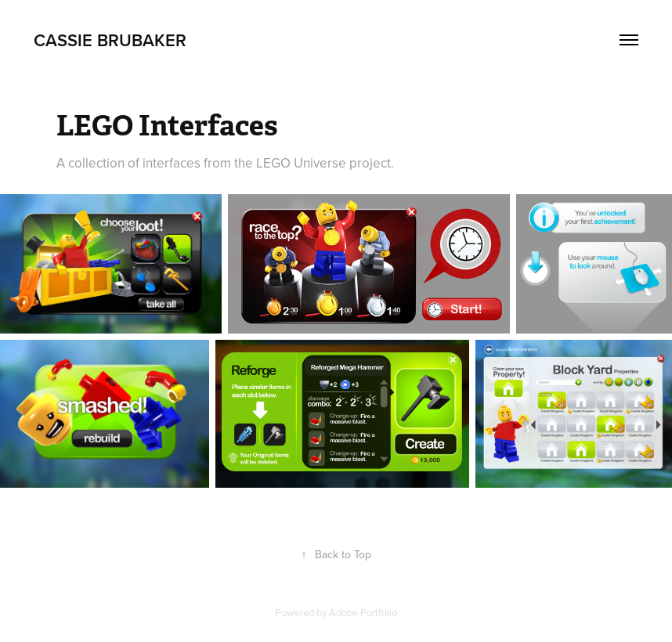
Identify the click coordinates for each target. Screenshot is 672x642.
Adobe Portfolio (363, 612)
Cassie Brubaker (110, 40)
